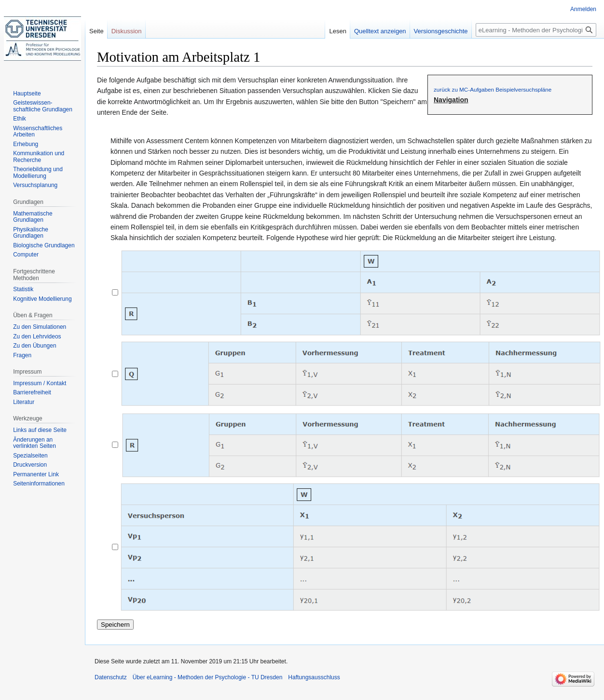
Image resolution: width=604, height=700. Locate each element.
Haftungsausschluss (314, 677)
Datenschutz (111, 677)
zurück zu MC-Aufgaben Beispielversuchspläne (493, 89)
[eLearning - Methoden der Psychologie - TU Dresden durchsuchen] (536, 30)
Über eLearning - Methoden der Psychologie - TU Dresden (208, 677)
